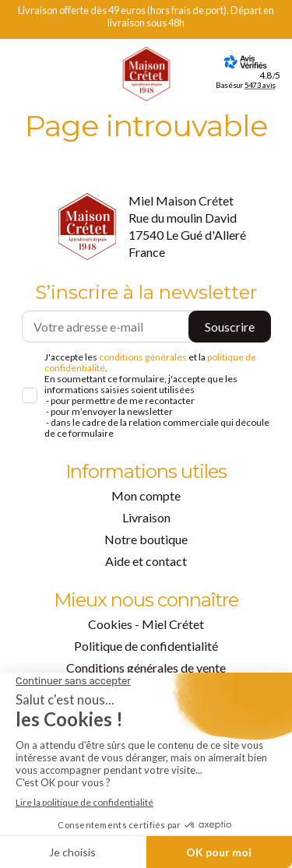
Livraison (146, 517)
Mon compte (146, 495)
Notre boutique (146, 539)
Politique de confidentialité (146, 646)
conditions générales (143, 357)
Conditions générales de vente (146, 668)
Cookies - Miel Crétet (146, 624)
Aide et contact (146, 561)
